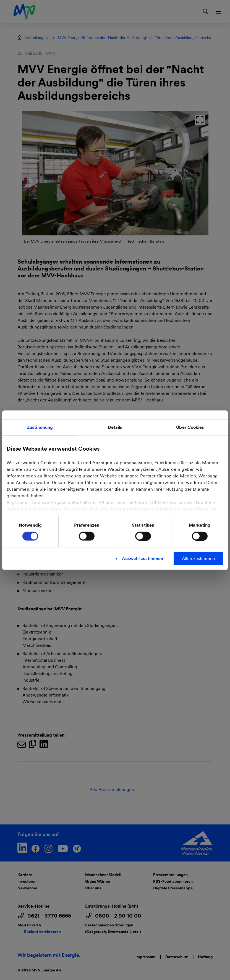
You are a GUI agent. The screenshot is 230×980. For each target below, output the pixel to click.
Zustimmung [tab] (40, 427)
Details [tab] (115, 427)
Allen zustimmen (198, 558)
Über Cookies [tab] (190, 427)
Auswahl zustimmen (143, 558)
